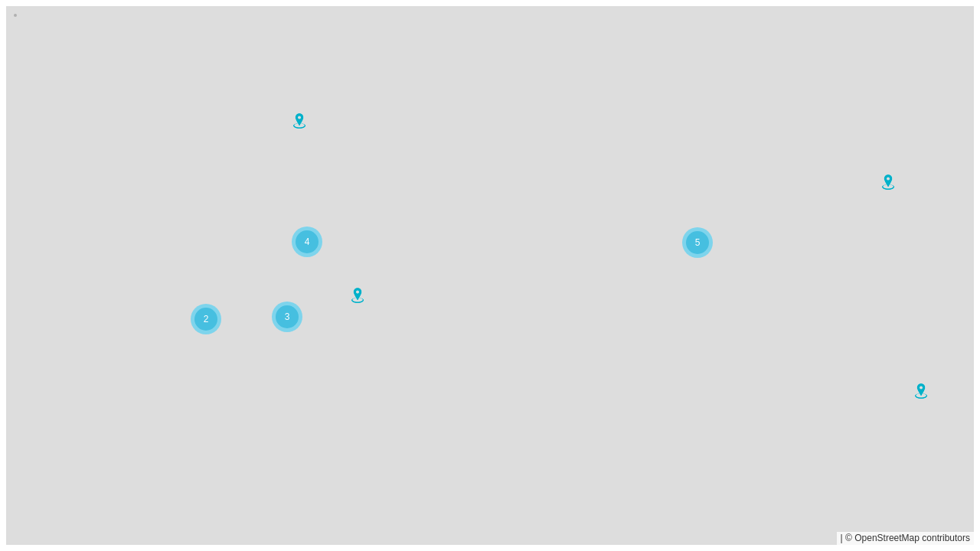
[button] (921, 391)
